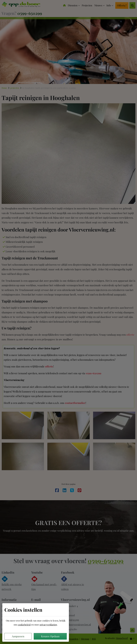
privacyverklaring (48, 625)
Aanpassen (18, 636)
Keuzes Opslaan (50, 636)
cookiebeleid (24, 625)
